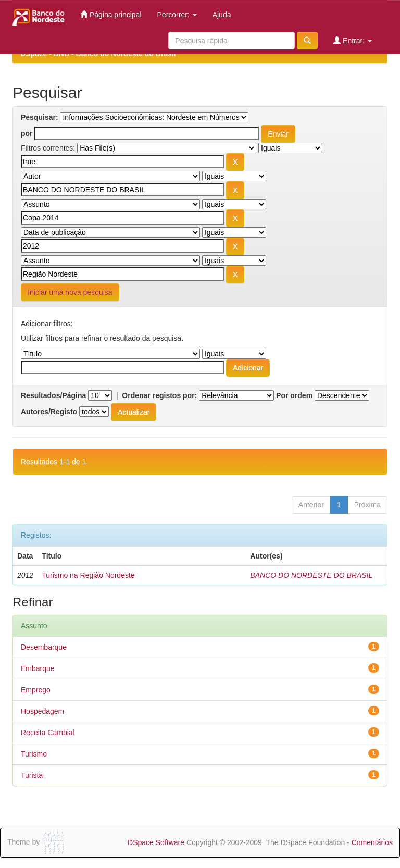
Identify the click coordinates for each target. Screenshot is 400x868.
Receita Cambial (48, 733)
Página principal (111, 14)
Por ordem (294, 395)
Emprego (36, 690)
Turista (32, 775)
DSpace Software (156, 842)
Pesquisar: (40, 117)
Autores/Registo (49, 412)
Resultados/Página (53, 395)
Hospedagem (42, 711)
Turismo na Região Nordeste (88, 575)
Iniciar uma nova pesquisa (70, 292)
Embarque (38, 668)
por (27, 133)
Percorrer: (177, 15)
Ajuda (222, 15)
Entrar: (353, 40)
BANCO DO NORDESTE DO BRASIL (311, 575)
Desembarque (44, 647)
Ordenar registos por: (159, 395)
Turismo (34, 754)
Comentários (372, 842)
